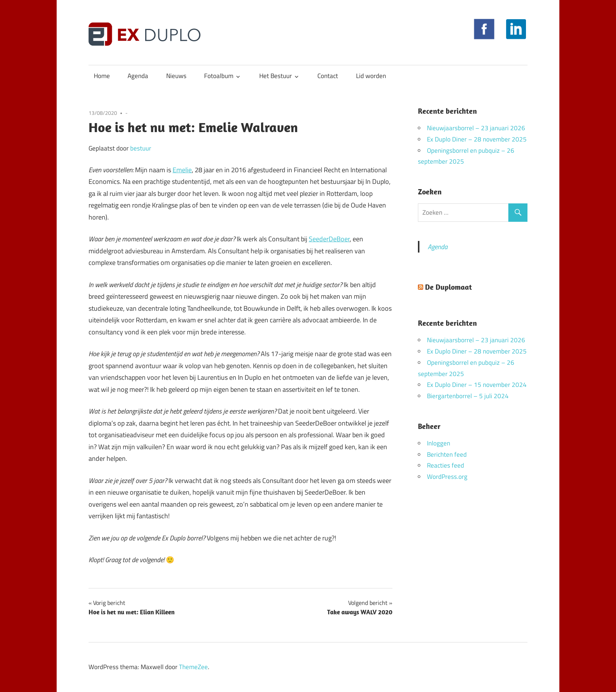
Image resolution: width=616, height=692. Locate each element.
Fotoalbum (219, 76)
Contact (328, 76)
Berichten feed (447, 454)
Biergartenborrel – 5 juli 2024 (468, 396)
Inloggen (439, 443)
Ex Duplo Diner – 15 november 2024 (477, 385)
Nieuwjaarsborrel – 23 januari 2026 (476, 128)
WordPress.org (447, 477)
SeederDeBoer (329, 239)
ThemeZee (193, 667)
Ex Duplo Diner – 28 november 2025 (477, 139)
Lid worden (371, 76)
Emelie (182, 170)
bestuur (141, 148)
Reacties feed (445, 465)
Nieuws (176, 76)
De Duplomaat (448, 287)
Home (102, 76)
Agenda (138, 76)
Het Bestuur (276, 76)
